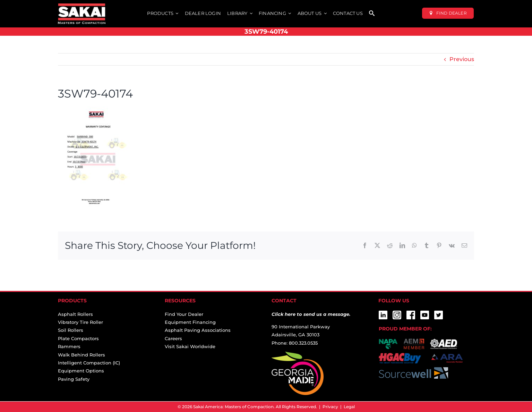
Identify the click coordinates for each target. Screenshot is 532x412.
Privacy (330, 407)
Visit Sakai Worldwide (190, 346)
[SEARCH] (372, 14)
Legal (349, 407)
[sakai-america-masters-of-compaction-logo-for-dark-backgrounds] (82, 6)
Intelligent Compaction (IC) (89, 363)
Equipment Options (81, 371)
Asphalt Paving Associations (198, 330)
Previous (462, 59)
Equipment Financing (190, 322)
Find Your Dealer (184, 314)
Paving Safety (74, 379)
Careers (173, 338)
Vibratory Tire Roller (80, 322)
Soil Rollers (71, 330)
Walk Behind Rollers (81, 355)
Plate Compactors (78, 338)
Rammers (69, 346)
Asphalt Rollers (75, 314)
